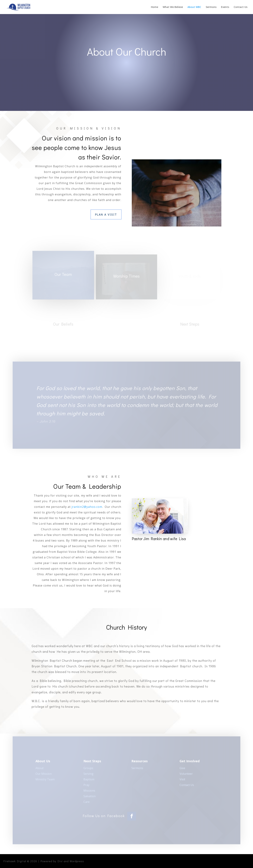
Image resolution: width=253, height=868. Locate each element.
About (40, 769)
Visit (182, 780)
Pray (86, 786)
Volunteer (186, 775)
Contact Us (241, 7)
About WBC (194, 7)
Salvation (90, 797)
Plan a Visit (106, 214)
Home (155, 7)
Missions (89, 792)
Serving (88, 775)
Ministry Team (45, 780)
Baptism (89, 780)
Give (182, 769)
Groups (88, 769)
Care (87, 803)
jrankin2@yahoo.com (87, 507)
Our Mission (44, 775)
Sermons (211, 7)
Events (225, 7)
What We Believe (173, 7)
